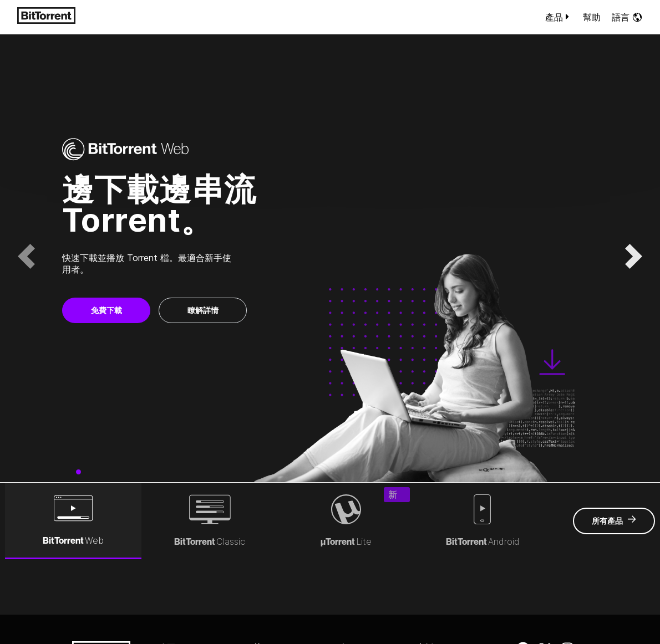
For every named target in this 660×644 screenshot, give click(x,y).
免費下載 (106, 310)
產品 (559, 17)
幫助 (592, 17)
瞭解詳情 (203, 310)
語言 (627, 17)
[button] (26, 256)
